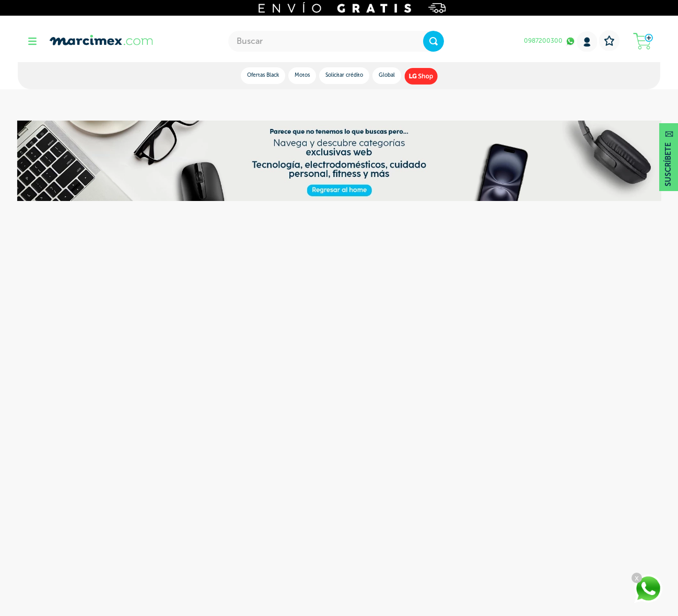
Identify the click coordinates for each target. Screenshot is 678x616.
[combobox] (336, 41)
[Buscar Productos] (434, 41)
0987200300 (543, 41)
